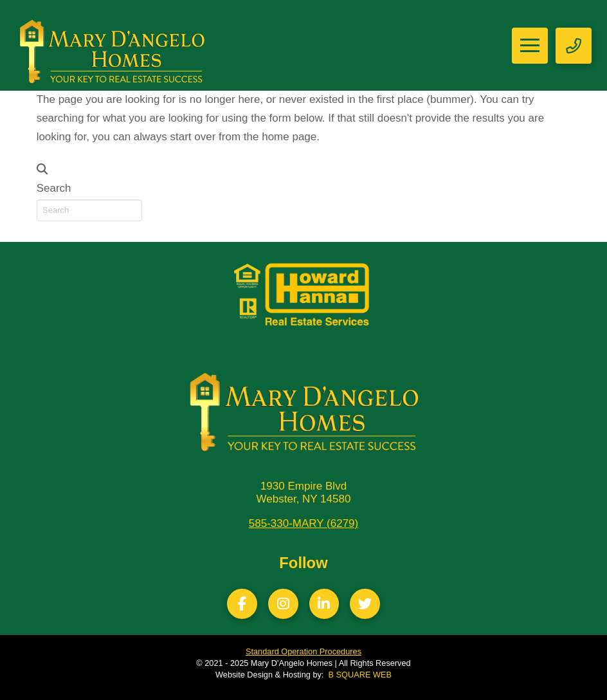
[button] (530, 46)
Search (54, 188)
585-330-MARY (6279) (303, 523)
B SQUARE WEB (360, 675)
